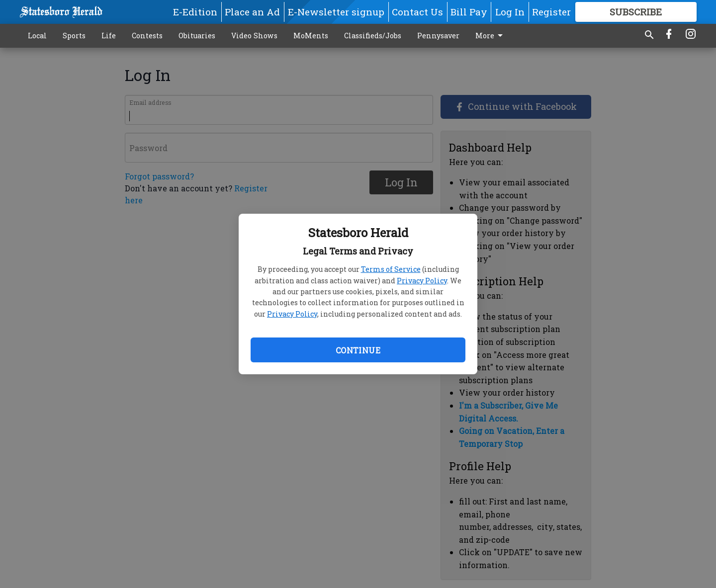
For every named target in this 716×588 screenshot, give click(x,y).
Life (109, 36)
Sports (74, 36)
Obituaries (197, 36)
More (491, 36)
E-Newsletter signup (336, 12)
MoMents (311, 36)
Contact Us (417, 12)
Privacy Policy (422, 281)
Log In (510, 12)
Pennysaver (438, 36)
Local (37, 36)
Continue (358, 350)
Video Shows (254, 36)
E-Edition (195, 12)
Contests (147, 36)
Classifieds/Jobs (373, 36)
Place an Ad (252, 12)
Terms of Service (391, 269)
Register (551, 12)
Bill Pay (469, 12)
